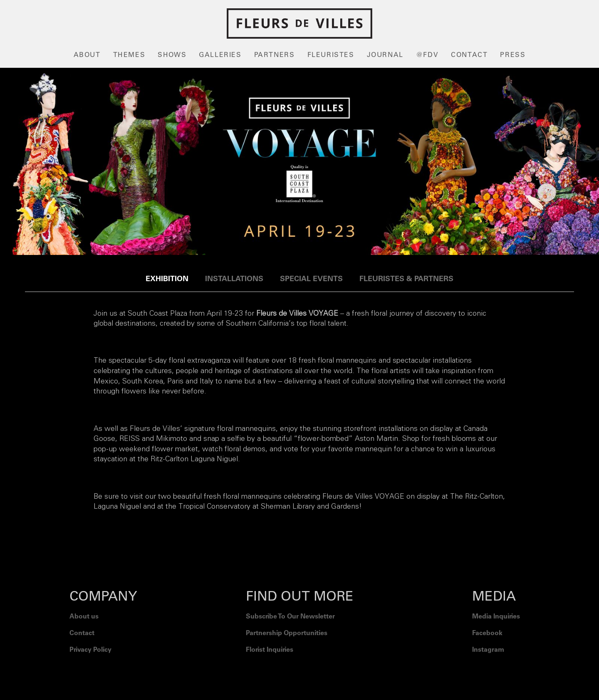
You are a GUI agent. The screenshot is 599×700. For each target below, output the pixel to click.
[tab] (167, 280)
